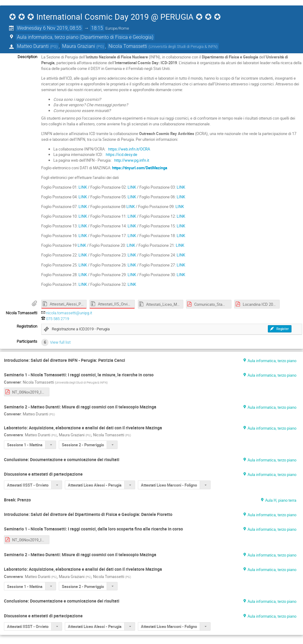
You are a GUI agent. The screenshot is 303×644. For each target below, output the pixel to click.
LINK (83, 187)
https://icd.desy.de (121, 154)
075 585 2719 (58, 319)
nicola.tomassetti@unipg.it (69, 313)
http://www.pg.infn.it (131, 160)
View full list (60, 342)
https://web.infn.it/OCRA (129, 149)
